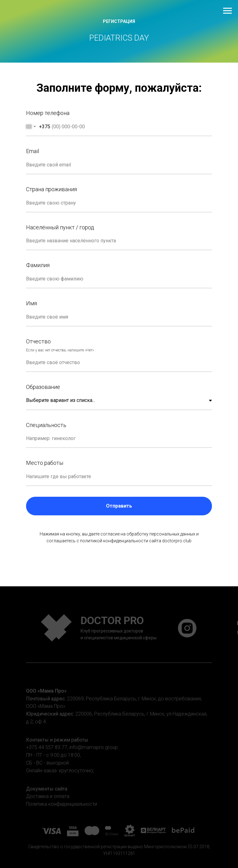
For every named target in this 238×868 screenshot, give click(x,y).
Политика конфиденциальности (62, 804)
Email (33, 151)
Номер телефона (48, 113)
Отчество (38, 341)
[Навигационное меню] (227, 11)
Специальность (46, 425)
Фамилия (38, 265)
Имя (31, 303)
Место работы (45, 463)
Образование (43, 387)
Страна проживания (51, 189)
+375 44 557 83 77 (47, 747)
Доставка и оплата (48, 796)
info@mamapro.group (94, 747)
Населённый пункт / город (60, 227)
